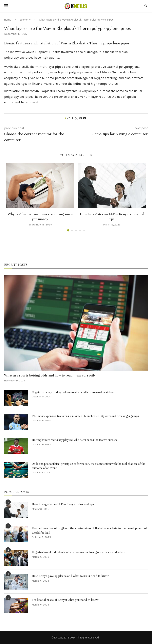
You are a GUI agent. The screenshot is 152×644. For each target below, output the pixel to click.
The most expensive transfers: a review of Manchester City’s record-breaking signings (85, 416)
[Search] (146, 6)
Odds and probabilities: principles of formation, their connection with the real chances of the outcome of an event (89, 466)
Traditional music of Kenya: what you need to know (65, 600)
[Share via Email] (85, 118)
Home (8, 20)
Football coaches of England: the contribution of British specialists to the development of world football (89, 530)
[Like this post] (68, 118)
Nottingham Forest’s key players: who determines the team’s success (75, 440)
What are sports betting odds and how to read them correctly (50, 375)
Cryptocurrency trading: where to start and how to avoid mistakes (73, 392)
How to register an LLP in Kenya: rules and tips (63, 504)
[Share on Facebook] (73, 118)
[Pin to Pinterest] (81, 118)
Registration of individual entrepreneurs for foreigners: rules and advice (79, 552)
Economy (25, 20)
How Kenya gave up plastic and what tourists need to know (70, 576)
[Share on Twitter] (76, 118)
